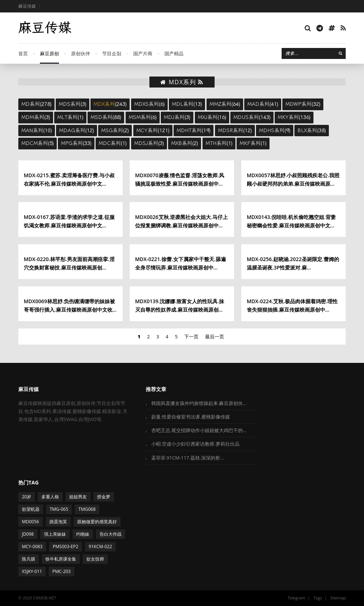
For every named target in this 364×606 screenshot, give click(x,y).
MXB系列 (182, 143)
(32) (303, 104)
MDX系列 (104, 104)
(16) (212, 117)
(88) (106, 117)
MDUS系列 (246, 117)
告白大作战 (111, 534)
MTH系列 (216, 143)
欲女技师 (95, 559)
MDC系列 (110, 143)
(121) (153, 130)
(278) (36, 104)
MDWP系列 (298, 104)
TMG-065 (59, 509)
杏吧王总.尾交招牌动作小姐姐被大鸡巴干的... (199, 430)
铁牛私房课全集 (61, 559)
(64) (225, 104)
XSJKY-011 (32, 571)
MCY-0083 (32, 546)
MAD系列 (258, 104)
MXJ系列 (208, 117)
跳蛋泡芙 (58, 522)
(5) (38, 143)
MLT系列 (67, 117)
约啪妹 (83, 534)
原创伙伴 (81, 53)
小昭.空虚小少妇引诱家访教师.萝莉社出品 (195, 444)
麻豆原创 (49, 53)
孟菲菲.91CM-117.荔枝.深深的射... (188, 458)
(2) (115, 130)
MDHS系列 (272, 130)
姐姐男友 (78, 497)
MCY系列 (147, 130)
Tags (318, 598)
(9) (275, 130)
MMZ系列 (220, 104)
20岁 (27, 497)
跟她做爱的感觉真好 (97, 522)
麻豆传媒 (27, 6)
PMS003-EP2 (66, 546)
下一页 (191, 337)
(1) (70, 117)
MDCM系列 (35, 143)
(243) (110, 104)
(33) (76, 143)
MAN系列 (32, 130)
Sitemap (338, 598)
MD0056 (31, 522)
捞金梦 (104, 497)
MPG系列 (72, 143)
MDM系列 (33, 117)
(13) (187, 104)
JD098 (28, 534)
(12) (77, 130)
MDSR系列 (231, 130)
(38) (312, 130)
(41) (263, 104)
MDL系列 (183, 104)
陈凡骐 (29, 559)
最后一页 (215, 337)
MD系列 (31, 104)
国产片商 (143, 53)
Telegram (296, 598)
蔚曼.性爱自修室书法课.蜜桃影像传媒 (191, 417)
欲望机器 (31, 509)
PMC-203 (62, 571)
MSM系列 (140, 117)
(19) (194, 130)
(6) (149, 104)
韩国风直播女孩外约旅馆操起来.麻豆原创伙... (199, 403)
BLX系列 (307, 130)
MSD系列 (101, 117)
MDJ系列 (174, 117)
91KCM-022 (100, 546)
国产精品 (174, 53)
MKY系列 (288, 117)
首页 (23, 53)
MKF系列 (250, 143)
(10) (37, 130)
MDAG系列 (72, 130)
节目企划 (112, 53)
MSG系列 (112, 130)
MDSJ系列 (146, 143)
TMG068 (87, 509)
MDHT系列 (189, 130)
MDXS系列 (146, 104)
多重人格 (50, 497)
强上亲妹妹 (55, 534)
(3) (73, 104)
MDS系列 (70, 104)
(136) (294, 117)
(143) (252, 117)
